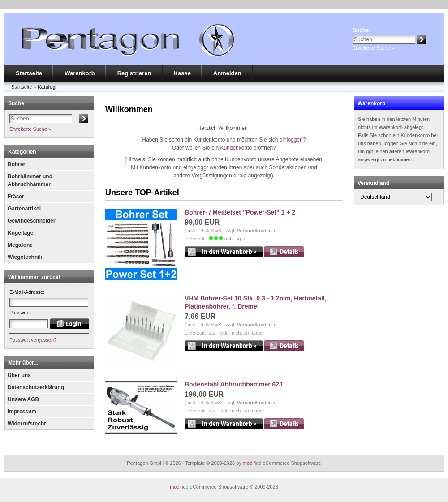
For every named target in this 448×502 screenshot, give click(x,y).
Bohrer (16, 164)
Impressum (22, 412)
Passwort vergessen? (33, 340)
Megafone (20, 245)
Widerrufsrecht (27, 424)
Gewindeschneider (32, 221)
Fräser (16, 197)
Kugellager (22, 233)
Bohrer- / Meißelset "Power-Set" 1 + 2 (240, 212)
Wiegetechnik (25, 257)
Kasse (182, 73)
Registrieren (134, 73)
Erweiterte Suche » (373, 48)
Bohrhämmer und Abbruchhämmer (30, 180)
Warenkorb (80, 73)
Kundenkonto (236, 148)
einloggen (291, 140)
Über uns (19, 375)
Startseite (29, 73)
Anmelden (227, 73)
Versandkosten (254, 231)
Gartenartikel (24, 209)
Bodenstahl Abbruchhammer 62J (234, 384)
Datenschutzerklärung (36, 387)
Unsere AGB (23, 399)
